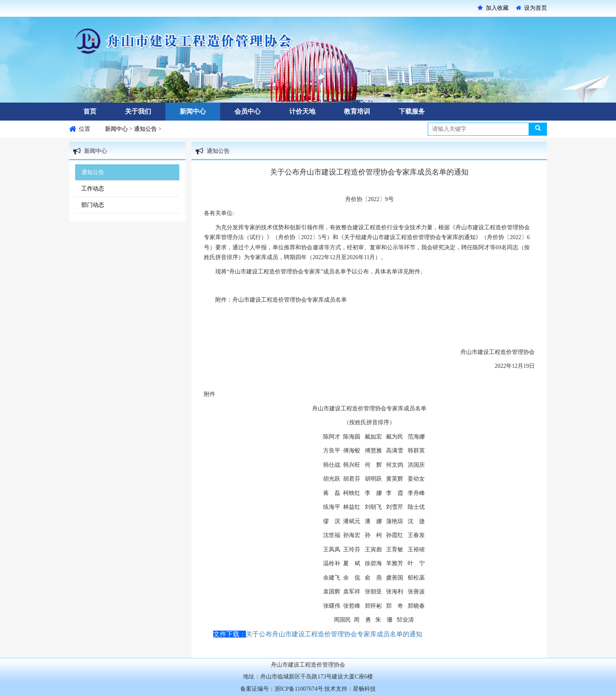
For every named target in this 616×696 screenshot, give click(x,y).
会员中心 (248, 111)
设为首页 (531, 8)
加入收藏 (493, 8)
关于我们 (138, 111)
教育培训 (357, 111)
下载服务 (412, 111)
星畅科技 (364, 689)
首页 (90, 111)
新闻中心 (193, 111)
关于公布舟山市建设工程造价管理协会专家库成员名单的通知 (334, 634)
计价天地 (302, 111)
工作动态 (93, 189)
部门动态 (93, 205)
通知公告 (146, 129)
